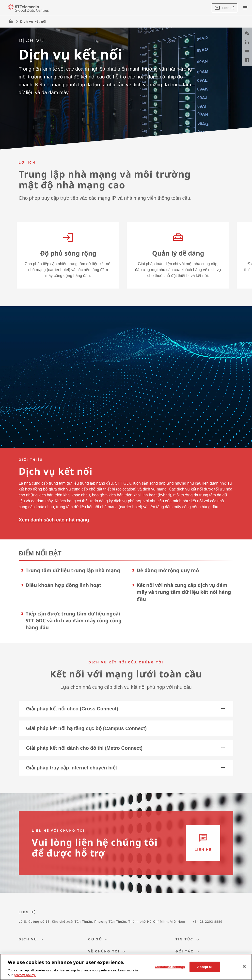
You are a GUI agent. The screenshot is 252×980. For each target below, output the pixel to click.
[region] (126, 967)
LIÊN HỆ (27, 912)
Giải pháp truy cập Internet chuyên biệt (126, 768)
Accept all (205, 967)
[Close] (244, 966)
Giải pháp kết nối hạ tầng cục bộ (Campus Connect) (126, 728)
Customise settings (170, 967)
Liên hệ (224, 8)
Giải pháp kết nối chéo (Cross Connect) (126, 709)
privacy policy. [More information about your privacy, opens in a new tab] (25, 975)
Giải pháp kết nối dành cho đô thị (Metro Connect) (126, 748)
